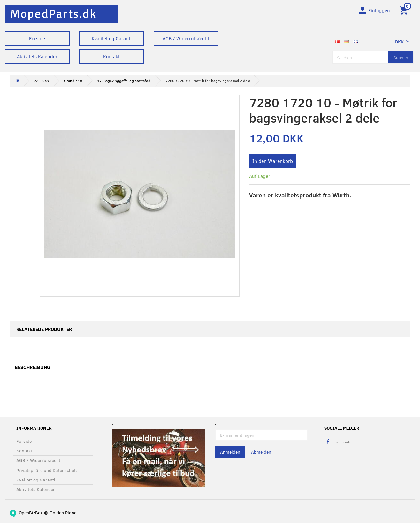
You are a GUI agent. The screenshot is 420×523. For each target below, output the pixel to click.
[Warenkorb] (405, 11)
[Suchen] (401, 58)
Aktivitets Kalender (37, 56)
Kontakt (111, 56)
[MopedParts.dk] (53, 14)
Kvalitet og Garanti (112, 38)
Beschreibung (32, 368)
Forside (37, 38)
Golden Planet (64, 513)
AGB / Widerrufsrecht (186, 38)
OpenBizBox (31, 513)
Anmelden (230, 452)
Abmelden (261, 452)
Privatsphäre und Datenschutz (47, 470)
